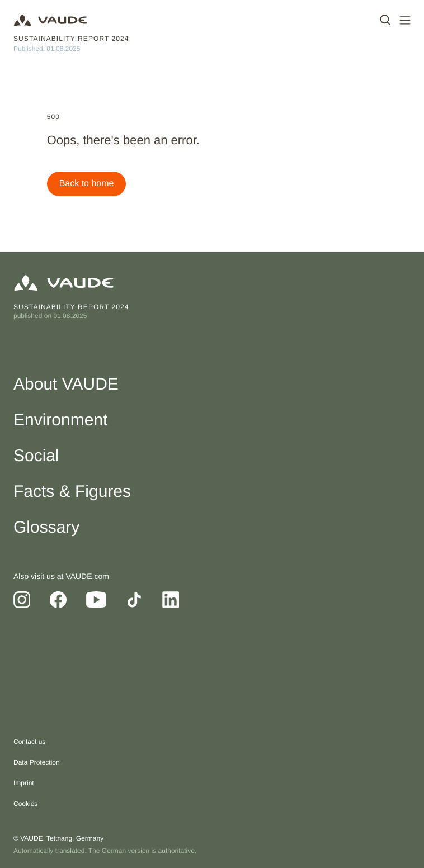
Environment (60, 420)
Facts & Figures (72, 492)
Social (36, 456)
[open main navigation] (405, 20)
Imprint (24, 783)
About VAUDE (66, 384)
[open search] (385, 20)
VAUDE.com (87, 576)
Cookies (25, 804)
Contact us (29, 742)
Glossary (46, 527)
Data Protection (37, 762)
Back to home (87, 184)
